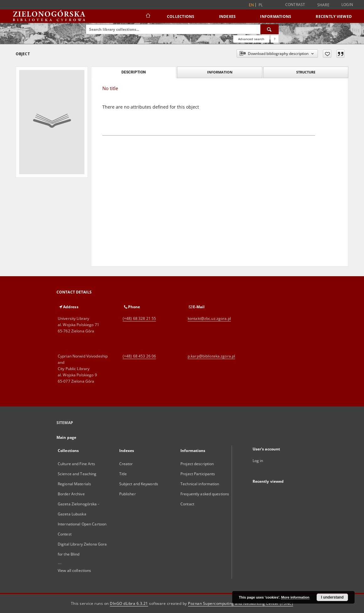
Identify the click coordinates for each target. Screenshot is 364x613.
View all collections (74, 570)
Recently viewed (334, 16)
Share (323, 5)
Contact (187, 504)
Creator (126, 464)
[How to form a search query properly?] (275, 39)
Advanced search (251, 39)
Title (123, 474)
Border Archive (71, 494)
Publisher (128, 494)
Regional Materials (74, 484)
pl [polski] (261, 5)
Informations (276, 16)
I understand (332, 597)
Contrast (295, 5)
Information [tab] (220, 72)
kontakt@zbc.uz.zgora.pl (209, 318)
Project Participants (198, 474)
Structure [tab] (306, 72)
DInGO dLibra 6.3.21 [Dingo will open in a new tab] (129, 603)
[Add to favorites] (327, 54)
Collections (181, 16)
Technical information (200, 484)
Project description (197, 464)
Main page (66, 437)
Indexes (227, 16)
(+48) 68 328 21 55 (139, 318)
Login (347, 5)
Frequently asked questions (205, 494)
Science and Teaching (77, 474)
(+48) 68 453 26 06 (139, 356)
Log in (258, 461)
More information (295, 597)
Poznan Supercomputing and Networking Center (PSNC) (241, 603)
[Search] (270, 29)
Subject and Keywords (139, 484)
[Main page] (148, 16)
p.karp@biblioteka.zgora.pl (211, 356)
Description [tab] (134, 72)
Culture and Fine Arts (77, 464)
